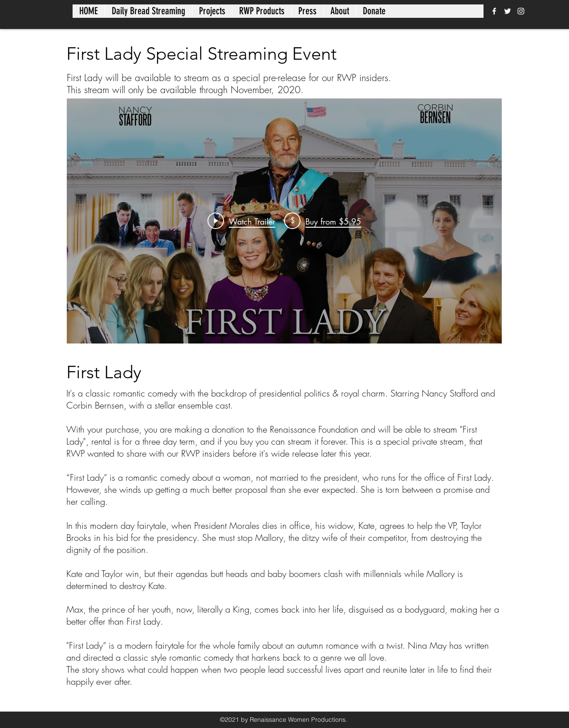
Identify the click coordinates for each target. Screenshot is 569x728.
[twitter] (508, 11)
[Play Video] (241, 221)
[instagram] (521, 11)
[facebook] (494, 11)
